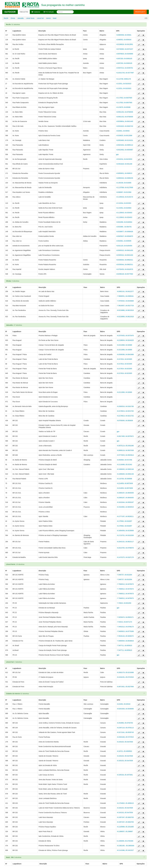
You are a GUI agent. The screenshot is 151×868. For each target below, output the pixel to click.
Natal (55, 18)
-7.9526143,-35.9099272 (125, 636)
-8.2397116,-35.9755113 (125, 728)
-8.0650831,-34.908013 (124, 173)
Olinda (13, 18)
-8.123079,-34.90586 (123, 107)
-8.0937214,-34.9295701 (125, 68)
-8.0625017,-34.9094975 (125, 236)
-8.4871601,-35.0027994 (125, 687)
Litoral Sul (40, 18)
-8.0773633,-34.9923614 (125, 455)
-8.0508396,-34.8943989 (125, 354)
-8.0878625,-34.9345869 (125, 54)
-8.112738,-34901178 (123, 79)
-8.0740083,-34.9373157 (125, 49)
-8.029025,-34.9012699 (124, 136)
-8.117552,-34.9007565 (124, 98)
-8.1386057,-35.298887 (125, 831)
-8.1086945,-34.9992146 (125, 469)
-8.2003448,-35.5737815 (125, 737)
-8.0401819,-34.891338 (124, 164)
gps (117, 154)
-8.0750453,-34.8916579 (125, 269)
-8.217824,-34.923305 (124, 359)
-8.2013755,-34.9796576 (125, 548)
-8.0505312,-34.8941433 (125, 250)
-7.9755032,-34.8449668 (125, 301)
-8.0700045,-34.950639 (125, 420)
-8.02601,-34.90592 (123, 131)
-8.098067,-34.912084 (124, 192)
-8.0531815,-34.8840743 (125, 126)
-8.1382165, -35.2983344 (126, 846)
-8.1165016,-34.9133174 (125, 197)
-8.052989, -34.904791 (124, 227)
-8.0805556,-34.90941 (124, 35)
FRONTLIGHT (140, 12)
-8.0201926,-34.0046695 (125, 709)
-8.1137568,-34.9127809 (125, 187)
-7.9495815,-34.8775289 (125, 631)
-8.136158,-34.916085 (124, 183)
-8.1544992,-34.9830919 (125, 507)
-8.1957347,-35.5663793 (125, 817)
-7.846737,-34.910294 (124, 575)
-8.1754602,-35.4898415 (125, 803)
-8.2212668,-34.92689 (124, 345)
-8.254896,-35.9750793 (125, 723)
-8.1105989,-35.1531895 (125, 827)
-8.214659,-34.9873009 (125, 483)
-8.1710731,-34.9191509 (125, 535)
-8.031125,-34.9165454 (124, 246)
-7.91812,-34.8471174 (124, 622)
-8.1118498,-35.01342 (124, 465)
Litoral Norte (30, 18)
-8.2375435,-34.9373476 (125, 336)
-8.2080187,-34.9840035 (125, 493)
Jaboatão (21, 18)
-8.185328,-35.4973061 (125, 775)
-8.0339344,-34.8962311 (125, 260)
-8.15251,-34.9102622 (124, 84)
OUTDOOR (10, 12)
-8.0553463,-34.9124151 (125, 140)
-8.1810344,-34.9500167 (125, 502)
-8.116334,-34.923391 (124, 203)
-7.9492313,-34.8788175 (125, 627)
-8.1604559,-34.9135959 (125, 531)
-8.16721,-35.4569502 (124, 751)
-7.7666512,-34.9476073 (125, 584)
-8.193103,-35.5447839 (125, 742)
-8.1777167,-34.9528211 (125, 516)
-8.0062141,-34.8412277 (125, 291)
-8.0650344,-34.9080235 (125, 178)
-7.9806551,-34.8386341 (125, 296)
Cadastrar (36, 12)
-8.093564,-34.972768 (124, 460)
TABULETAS (24, 12)
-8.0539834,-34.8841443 (125, 121)
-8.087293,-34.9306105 (124, 59)
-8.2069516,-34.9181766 (125, 406)
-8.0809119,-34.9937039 (125, 450)
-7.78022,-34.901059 (124, 603)
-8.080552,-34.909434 (124, 40)
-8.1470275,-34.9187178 (125, 557)
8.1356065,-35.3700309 (125, 841)
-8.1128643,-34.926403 (124, 213)
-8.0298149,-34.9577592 (125, 274)
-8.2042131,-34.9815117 (125, 542)
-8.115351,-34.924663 (124, 208)
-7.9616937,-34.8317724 (125, 306)
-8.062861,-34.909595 (124, 241)
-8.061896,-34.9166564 (124, 222)
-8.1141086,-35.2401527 (125, 850)
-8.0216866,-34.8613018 (125, 310)
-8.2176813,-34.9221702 (125, 411)
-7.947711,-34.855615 (124, 646)
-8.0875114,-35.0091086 (125, 446)
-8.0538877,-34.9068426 (125, 231)
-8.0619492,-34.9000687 (125, 150)
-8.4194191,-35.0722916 (125, 677)
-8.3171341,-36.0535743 (125, 732)
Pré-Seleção (49, 12)
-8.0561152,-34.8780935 (125, 112)
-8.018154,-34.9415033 (124, 159)
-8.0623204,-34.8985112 (125, 145)
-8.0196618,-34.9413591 (125, 44)
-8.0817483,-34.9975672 (125, 436)
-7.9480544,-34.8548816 (125, 641)
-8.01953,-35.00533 (124, 704)
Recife (6, 18)
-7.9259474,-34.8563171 (125, 617)
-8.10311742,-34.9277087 (125, 73)
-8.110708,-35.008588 (124, 479)
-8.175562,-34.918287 (124, 521)
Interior (48, 18)
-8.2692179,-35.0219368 (125, 672)
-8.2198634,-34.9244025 (125, 340)
